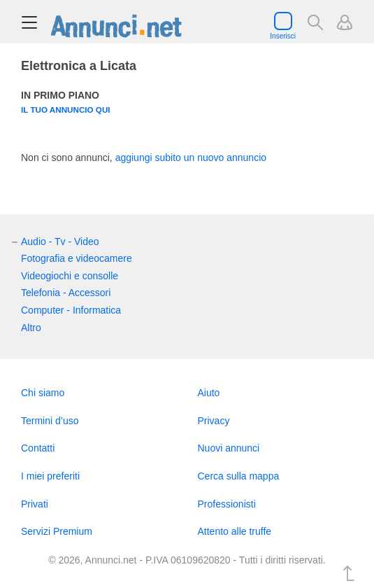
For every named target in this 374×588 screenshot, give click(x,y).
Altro (31, 328)
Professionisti (227, 504)
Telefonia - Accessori (66, 293)
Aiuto (209, 393)
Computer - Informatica (71, 310)
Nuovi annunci (229, 448)
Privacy (214, 421)
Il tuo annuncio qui (66, 110)
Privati (35, 504)
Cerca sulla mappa (239, 476)
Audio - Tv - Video (60, 241)
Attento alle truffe (235, 531)
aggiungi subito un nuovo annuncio (191, 157)
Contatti (38, 448)
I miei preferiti (50, 476)
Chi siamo (43, 393)
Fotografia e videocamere (77, 258)
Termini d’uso (50, 421)
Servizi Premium (57, 531)
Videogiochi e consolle (70, 276)
